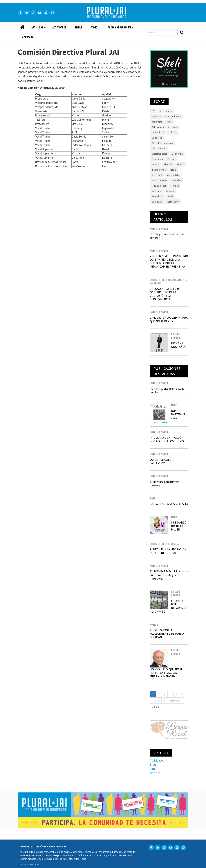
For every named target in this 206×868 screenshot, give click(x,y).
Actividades (59, 27)
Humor (180, 164)
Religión (170, 191)
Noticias (155, 773)
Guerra (155, 164)
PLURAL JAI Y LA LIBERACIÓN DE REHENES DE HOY (168, 551)
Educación (157, 159)
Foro (153, 769)
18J (154, 111)
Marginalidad (174, 175)
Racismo (156, 191)
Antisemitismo (173, 116)
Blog (153, 764)
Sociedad (157, 202)
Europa (171, 159)
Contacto (28, 37)
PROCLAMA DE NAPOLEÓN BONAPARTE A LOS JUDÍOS (167, 439)
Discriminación (160, 154)
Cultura (172, 132)
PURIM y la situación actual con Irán (167, 236)
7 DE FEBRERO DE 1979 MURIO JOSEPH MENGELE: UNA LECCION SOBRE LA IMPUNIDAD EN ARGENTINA (169, 261)
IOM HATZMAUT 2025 (178, 414)
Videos (95, 27)
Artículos (36, 29)
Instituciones (159, 170)
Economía (177, 154)
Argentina (157, 122)
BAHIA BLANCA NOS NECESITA (169, 504)
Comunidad (158, 132)
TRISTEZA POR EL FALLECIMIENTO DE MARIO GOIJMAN (167, 634)
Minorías (177, 180)
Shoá (170, 196)
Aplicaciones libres (29, 864)
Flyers (79, 27)
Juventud (157, 175)
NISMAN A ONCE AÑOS (179, 345)
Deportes (157, 138)
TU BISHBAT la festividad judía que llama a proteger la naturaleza (169, 575)
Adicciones (166, 111)
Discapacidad (159, 148)
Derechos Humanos (162, 143)
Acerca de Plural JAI (118, 29)
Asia (176, 127)
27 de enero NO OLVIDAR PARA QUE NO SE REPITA (169, 319)
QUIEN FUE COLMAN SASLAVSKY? (163, 461)
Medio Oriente (160, 180)
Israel (173, 170)
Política (175, 186)
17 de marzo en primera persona (165, 483)
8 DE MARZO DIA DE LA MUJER (179, 526)
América (156, 116)
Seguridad (157, 196)
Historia (168, 164)
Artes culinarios (160, 127)
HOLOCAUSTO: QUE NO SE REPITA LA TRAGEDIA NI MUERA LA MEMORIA (166, 673)
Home (22, 26)
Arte (169, 122)
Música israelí (159, 186)
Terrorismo (173, 202)
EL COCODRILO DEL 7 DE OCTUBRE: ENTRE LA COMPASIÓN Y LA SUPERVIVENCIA (165, 294)
